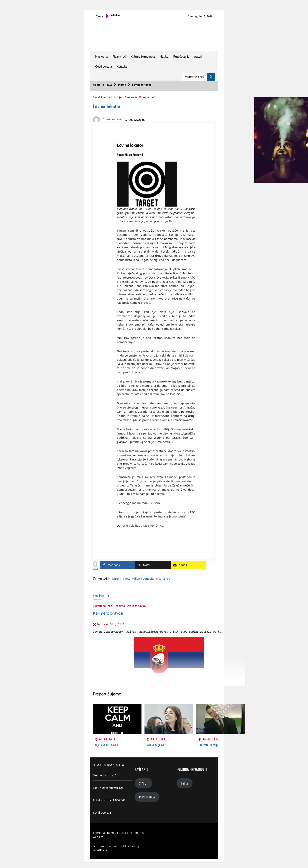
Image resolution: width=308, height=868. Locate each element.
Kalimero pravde (108, 613)
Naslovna (101, 57)
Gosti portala (104, 67)
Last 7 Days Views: (106, 788)
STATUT (143, 783)
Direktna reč (102, 97)
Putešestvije (181, 57)
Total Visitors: (103, 800)
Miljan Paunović (126, 97)
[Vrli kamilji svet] (169, 719)
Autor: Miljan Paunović (130, 154)
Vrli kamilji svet (156, 745)
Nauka (164, 57)
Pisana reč (119, 57)
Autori (198, 57)
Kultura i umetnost (143, 57)
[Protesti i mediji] (221, 719)
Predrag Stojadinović (130, 606)
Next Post (101, 596)
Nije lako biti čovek (106, 745)
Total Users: (101, 813)
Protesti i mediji (208, 745)
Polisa (184, 783)
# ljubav (116, 15)
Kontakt (122, 67)
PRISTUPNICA (147, 797)
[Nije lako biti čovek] (117, 719)
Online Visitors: (104, 775)
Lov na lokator (107, 106)
